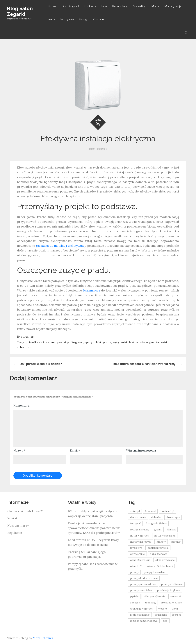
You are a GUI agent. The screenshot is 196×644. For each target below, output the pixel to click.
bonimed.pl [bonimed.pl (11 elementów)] (167, 511)
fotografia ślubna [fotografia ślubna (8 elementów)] (156, 523)
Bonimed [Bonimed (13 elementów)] (150, 511)
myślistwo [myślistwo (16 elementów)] (136, 548)
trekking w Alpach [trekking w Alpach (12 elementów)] (172, 603)
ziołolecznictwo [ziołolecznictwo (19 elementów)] (140, 615)
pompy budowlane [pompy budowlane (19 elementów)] (155, 572)
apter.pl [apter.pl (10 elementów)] (135, 511)
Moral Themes (43, 638)
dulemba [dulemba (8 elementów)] (156, 517)
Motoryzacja (173, 6)
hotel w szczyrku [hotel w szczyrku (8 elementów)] (165, 536)
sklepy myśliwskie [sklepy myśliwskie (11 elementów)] (154, 596)
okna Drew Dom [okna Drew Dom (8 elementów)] (140, 560)
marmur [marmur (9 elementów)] (176, 542)
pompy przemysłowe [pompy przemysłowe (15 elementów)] (143, 584)
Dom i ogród (71, 6)
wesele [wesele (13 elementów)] (163, 609)
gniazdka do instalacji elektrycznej (61, 246)
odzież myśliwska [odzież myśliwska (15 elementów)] (158, 548)
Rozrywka (67, 19)
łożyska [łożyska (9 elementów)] (177, 615)
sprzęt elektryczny (98, 342)
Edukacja (90, 6)
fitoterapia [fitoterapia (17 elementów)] (173, 517)
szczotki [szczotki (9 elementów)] (176, 596)
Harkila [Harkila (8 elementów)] (171, 530)
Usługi (84, 19)
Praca (52, 19)
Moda (156, 6)
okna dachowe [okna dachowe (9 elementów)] (159, 554)
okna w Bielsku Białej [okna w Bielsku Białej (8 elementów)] (160, 566)
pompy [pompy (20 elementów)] (134, 572)
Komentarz (22, 405)
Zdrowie (99, 19)
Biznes (52, 6)
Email (75, 450)
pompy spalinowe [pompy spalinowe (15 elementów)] (172, 584)
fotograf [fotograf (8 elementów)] (135, 523)
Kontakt (13, 518)
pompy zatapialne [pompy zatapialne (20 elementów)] (141, 590)
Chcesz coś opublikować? (25, 511)
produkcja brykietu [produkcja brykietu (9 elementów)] (169, 590)
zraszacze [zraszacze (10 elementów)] (161, 615)
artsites (28, 336)
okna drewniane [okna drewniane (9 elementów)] (165, 560)
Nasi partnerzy (18, 525)
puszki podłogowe (70, 342)
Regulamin (15, 533)
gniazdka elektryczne (41, 342)
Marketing (140, 6)
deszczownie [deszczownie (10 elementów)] (138, 517)
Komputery (120, 6)
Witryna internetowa (141, 450)
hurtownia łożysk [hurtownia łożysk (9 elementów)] (141, 542)
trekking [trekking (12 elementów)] (150, 603)
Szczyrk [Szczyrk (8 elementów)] (135, 603)
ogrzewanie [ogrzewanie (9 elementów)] (137, 554)
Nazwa (19, 450)
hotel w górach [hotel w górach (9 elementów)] (140, 536)
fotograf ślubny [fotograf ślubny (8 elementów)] (140, 530)
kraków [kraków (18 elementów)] (161, 542)
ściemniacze (92, 290)
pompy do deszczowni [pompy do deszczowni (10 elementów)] (144, 578)
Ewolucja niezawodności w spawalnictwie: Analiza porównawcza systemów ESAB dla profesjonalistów (94, 528)
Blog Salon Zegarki (20, 11)
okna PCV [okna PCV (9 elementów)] (136, 566)
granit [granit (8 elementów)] (158, 530)
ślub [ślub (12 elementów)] (165, 621)
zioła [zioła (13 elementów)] (175, 609)
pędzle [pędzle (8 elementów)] (134, 596)
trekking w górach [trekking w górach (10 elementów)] (142, 609)
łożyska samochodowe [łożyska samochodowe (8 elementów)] (144, 621)
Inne (105, 6)
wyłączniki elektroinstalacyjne (134, 342)
